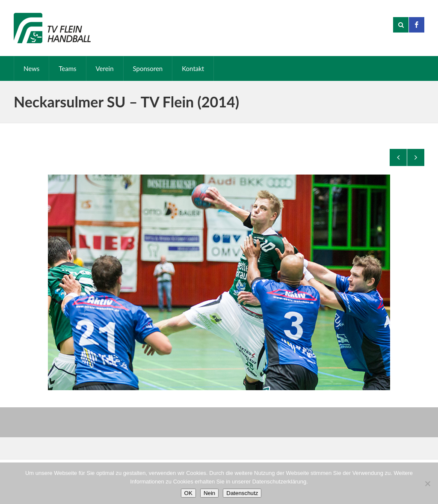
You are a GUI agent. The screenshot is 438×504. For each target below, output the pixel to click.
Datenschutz (242, 493)
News (31, 68)
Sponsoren (148, 68)
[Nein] (427, 483)
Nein (209, 493)
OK (188, 493)
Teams (67, 68)
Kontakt (193, 68)
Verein (105, 68)
